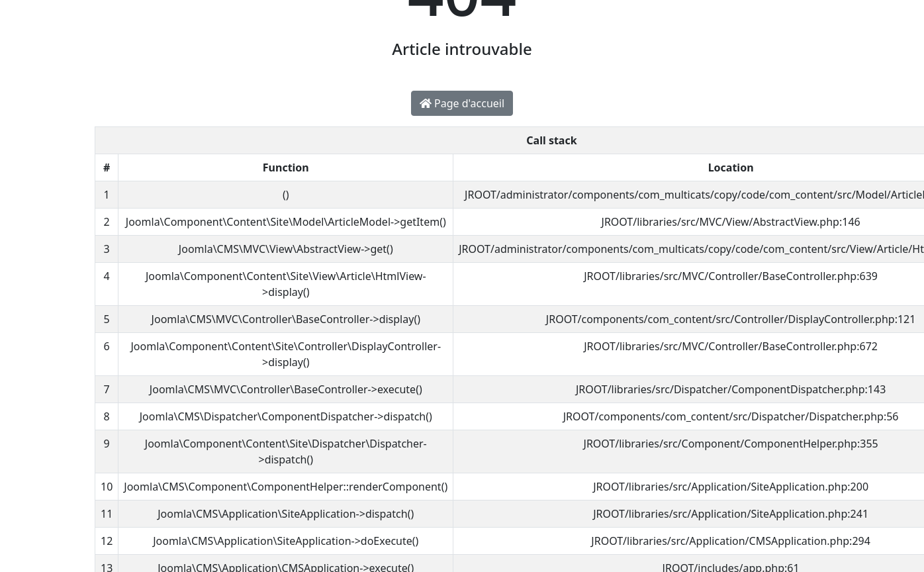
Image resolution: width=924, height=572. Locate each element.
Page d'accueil (462, 103)
